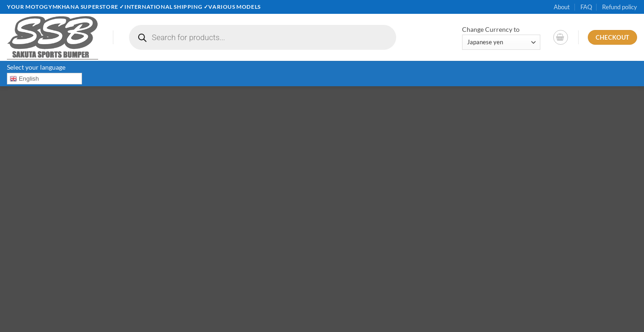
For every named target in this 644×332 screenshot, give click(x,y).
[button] (561, 37)
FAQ (586, 7)
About (562, 7)
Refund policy (620, 7)
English (24, 79)
